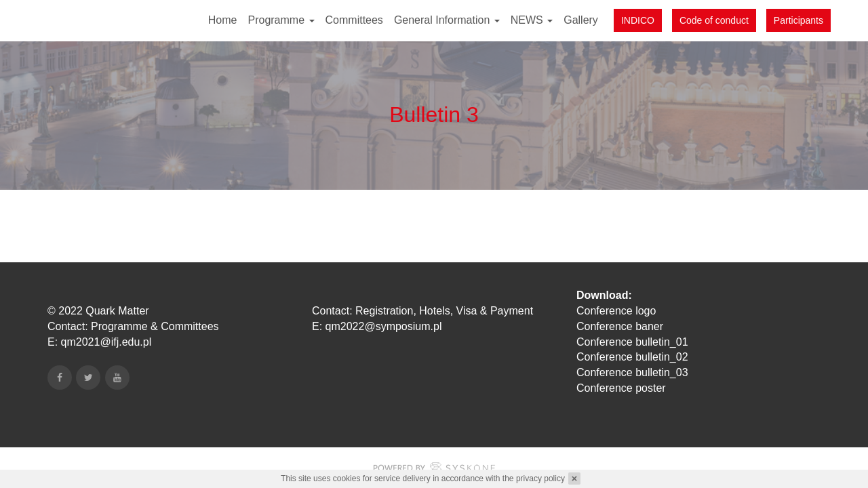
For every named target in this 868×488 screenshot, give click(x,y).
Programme (281, 20)
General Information (447, 20)
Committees (354, 20)
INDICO (638, 20)
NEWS (532, 20)
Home (223, 20)
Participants (798, 20)
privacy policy (540, 479)
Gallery (581, 20)
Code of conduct (714, 20)
